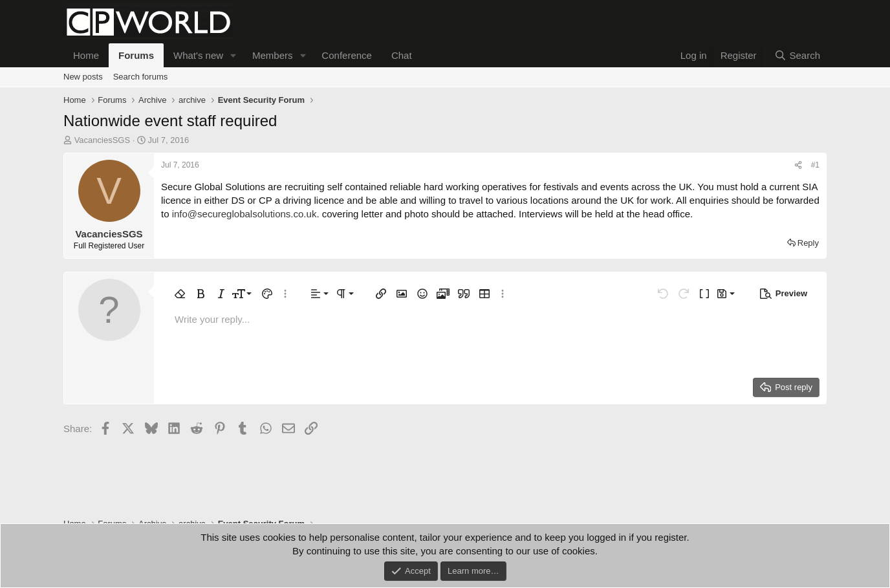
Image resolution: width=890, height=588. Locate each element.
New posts (83, 77)
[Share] (798, 165)
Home (86, 55)
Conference (347, 55)
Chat (402, 55)
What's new (198, 55)
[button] (233, 55)
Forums (136, 55)
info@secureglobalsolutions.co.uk (244, 214)
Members (273, 55)
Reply (808, 243)
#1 (815, 165)
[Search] (797, 55)
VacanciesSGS (102, 140)
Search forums (141, 77)
